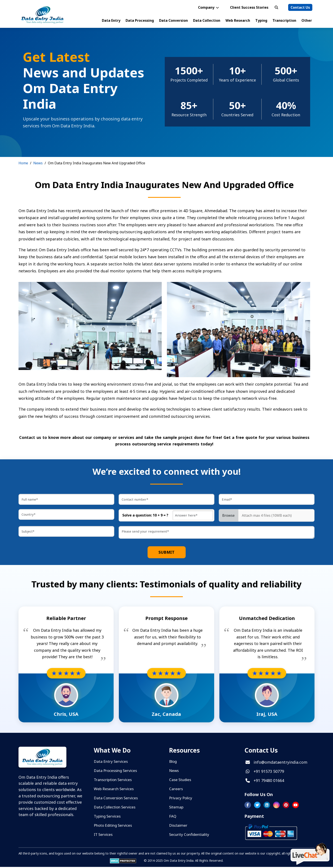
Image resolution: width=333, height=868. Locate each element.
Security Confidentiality (189, 836)
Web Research (238, 20)
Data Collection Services (115, 808)
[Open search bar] (276, 7)
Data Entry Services (111, 763)
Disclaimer (178, 827)
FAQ (173, 817)
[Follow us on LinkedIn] (267, 806)
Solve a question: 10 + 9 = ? (145, 517)
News (38, 163)
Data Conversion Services (116, 799)
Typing (261, 20)
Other (307, 20)
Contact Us (300, 7)
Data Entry (111, 20)
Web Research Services (114, 790)
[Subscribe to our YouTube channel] (296, 806)
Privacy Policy (181, 799)
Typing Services (107, 817)
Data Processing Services (115, 772)
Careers (176, 790)
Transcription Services (113, 781)
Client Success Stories (249, 7)
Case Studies (180, 781)
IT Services (103, 836)
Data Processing (140, 20)
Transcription (284, 20)
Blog (173, 763)
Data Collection (207, 20)
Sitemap (176, 808)
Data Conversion (173, 20)
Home (23, 163)
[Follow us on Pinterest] (286, 806)
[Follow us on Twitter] (257, 806)
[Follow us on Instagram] (276, 806)
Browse (228, 517)
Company (209, 7)
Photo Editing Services (113, 827)
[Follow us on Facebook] (248, 806)
